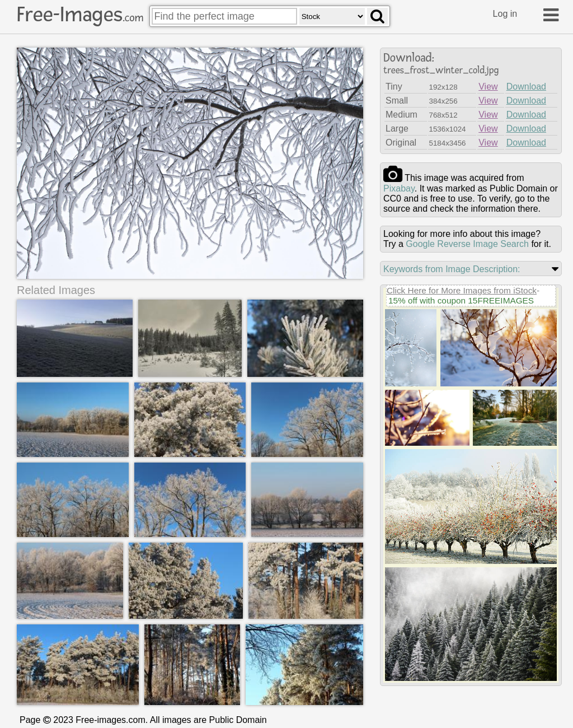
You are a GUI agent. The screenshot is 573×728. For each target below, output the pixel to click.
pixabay (399, 188)
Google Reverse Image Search (467, 244)
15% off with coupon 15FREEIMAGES (461, 300)
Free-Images (80, 15)
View (488, 87)
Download (526, 87)
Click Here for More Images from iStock (462, 290)
